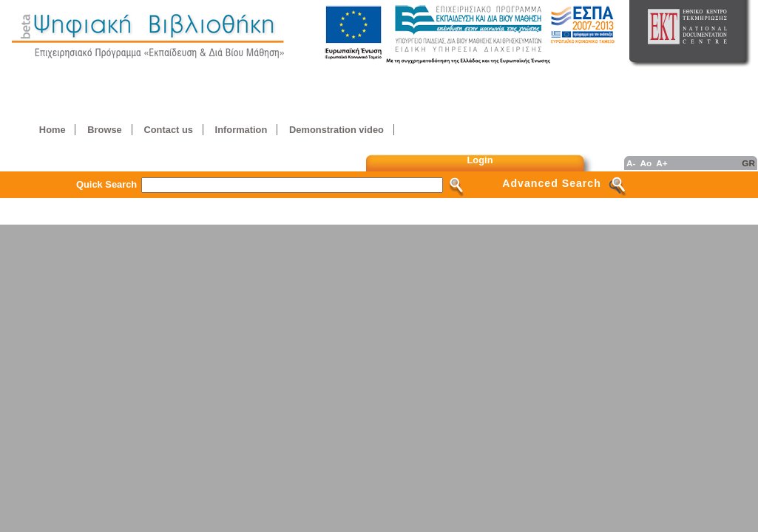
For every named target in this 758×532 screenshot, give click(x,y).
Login (480, 160)
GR (748, 163)
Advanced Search (552, 183)
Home (53, 130)
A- (631, 163)
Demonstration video (336, 130)
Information (241, 130)
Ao (646, 163)
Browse (104, 130)
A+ (661, 163)
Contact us (168, 130)
